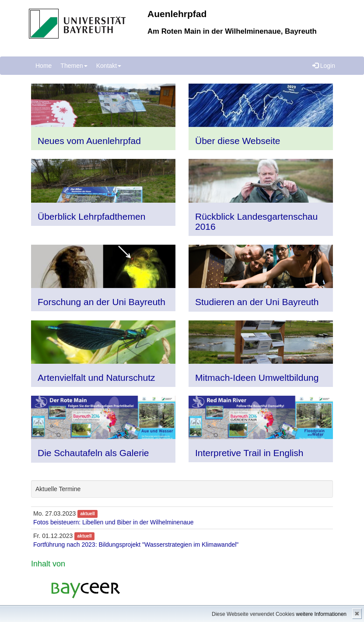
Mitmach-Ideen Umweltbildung (257, 378)
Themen (74, 66)
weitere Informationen (321, 614)
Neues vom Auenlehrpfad (89, 141)
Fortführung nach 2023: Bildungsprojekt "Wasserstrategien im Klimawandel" (136, 545)
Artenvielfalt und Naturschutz (96, 378)
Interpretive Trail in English (249, 453)
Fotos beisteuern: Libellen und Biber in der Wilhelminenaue (114, 522)
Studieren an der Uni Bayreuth (257, 302)
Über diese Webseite (238, 141)
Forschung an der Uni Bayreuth (101, 302)
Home (44, 66)
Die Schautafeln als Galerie (93, 453)
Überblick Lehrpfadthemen (91, 216)
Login (324, 66)
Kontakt (109, 66)
